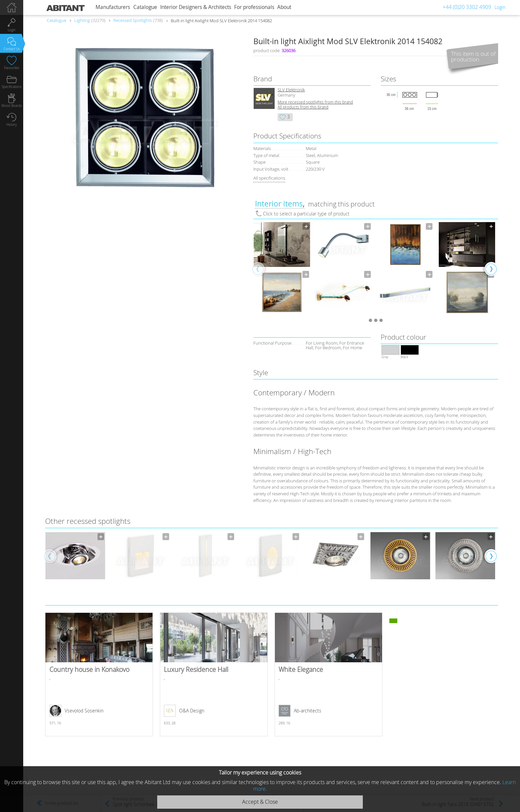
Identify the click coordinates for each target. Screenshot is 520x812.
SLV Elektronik (291, 90)
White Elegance (328, 674)
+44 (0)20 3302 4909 (467, 7)
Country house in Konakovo (99, 674)
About (284, 7)
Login (500, 7)
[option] (282, 268)
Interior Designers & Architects (196, 7)
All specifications (269, 178)
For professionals (254, 7)
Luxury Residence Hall (214, 674)
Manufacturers (113, 7)
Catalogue (145, 7)
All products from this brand (303, 107)
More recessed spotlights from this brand (315, 102)
